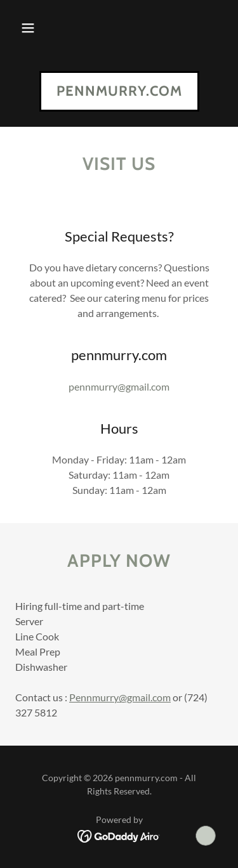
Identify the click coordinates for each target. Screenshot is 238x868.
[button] (28, 28)
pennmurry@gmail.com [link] (119, 386)
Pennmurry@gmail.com (120, 697)
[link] (119, 92)
